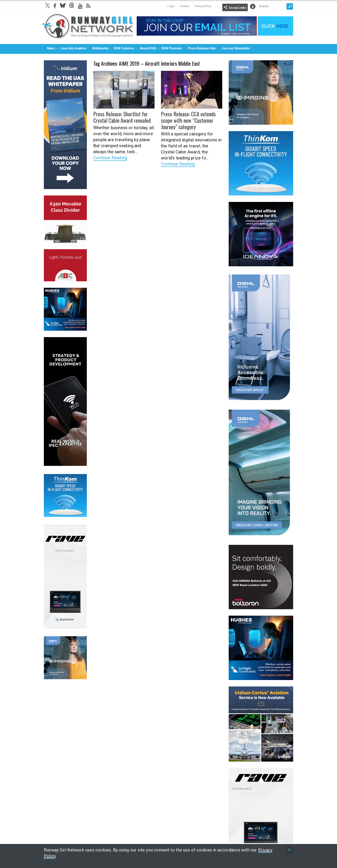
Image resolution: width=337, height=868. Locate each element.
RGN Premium (172, 48)
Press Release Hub (202, 48)
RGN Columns (124, 48)
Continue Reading (110, 157)
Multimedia (100, 48)
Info (253, 6)
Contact (185, 6)
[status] (289, 850)
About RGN (148, 48)
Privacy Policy (203, 6)
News (51, 48)
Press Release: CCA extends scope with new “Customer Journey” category (187, 120)
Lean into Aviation (73, 48)
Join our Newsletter (236, 48)
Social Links (238, 8)
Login (171, 6)
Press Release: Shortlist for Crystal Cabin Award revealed (121, 117)
